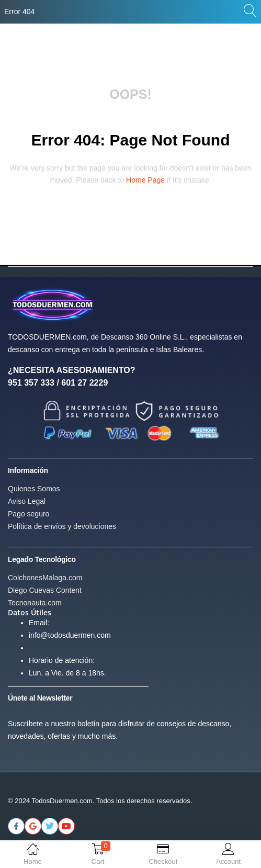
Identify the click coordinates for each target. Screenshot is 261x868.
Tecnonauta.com (35, 603)
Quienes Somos (34, 489)
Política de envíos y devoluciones (62, 526)
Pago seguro (29, 514)
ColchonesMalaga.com (45, 578)
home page (145, 180)
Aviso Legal (27, 501)
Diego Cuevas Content (45, 590)
